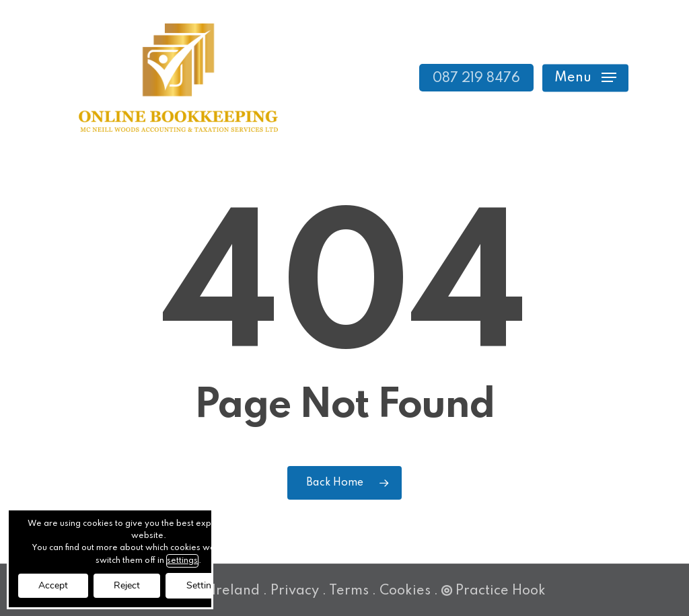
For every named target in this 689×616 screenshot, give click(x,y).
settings (182, 561)
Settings (204, 585)
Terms (349, 591)
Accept (53, 585)
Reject (127, 585)
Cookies (405, 591)
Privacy (295, 591)
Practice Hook (494, 591)
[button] (585, 78)
